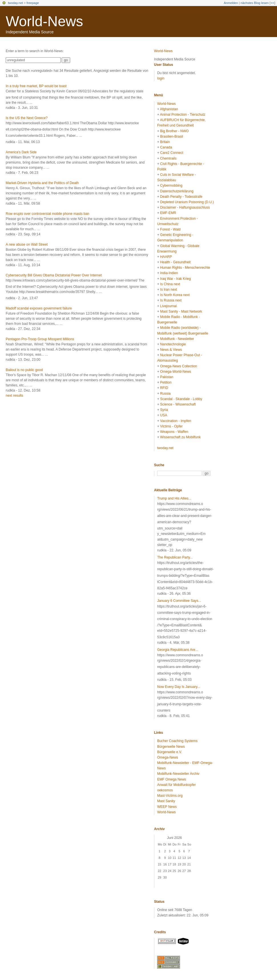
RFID (164, 388)
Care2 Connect (172, 153)
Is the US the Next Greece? (27, 118)
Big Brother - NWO (174, 131)
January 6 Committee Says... (179, 601)
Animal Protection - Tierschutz (183, 115)
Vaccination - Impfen (176, 421)
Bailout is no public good (24, 370)
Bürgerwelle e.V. (170, 752)
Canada (166, 147)
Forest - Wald (170, 229)
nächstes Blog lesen (254, 3)
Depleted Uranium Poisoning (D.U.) (187, 202)
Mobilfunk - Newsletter (177, 339)
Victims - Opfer (171, 426)
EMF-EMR (168, 213)
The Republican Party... (175, 557)
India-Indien (169, 273)
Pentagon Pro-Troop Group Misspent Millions (40, 339)
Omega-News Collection (178, 366)
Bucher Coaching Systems (177, 741)
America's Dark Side (21, 152)
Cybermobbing (171, 186)
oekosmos (165, 790)
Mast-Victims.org (170, 796)
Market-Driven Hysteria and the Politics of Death (42, 183)
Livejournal (168, 306)
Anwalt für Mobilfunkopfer (176, 785)
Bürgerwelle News (171, 747)
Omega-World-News (175, 372)
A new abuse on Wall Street (27, 245)
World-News (44, 21)
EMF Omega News (172, 779)
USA (164, 415)
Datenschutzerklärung (177, 191)
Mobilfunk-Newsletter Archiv (178, 774)
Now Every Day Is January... (179, 687)
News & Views (171, 350)
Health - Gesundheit (175, 262)
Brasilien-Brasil (171, 136)
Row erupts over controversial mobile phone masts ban (47, 214)
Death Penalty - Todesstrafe (181, 197)
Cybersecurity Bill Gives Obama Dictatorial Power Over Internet (54, 275)
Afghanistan (169, 109)
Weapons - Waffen (174, 432)
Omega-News (168, 757)
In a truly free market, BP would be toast (36, 86)
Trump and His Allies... (174, 498)
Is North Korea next (175, 295)
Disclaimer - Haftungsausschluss (185, 207)
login (161, 78)
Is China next (170, 284)
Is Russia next (171, 300)
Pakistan (167, 377)
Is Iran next (168, 290)
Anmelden (231, 3)
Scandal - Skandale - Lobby (181, 399)
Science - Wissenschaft (178, 404)
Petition (166, 382)
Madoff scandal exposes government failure (39, 308)
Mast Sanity (166, 801)
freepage (33, 3)
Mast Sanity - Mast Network (181, 311)
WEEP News (167, 807)
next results (14, 396)
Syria (164, 410)
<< (272, 3)
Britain (165, 142)
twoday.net (15, 3)
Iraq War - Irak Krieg (175, 279)
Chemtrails (168, 158)
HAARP (166, 257)
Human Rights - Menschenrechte (185, 268)
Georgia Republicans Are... (178, 650)
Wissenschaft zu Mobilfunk (180, 437)
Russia (165, 394)
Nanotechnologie (173, 344)
